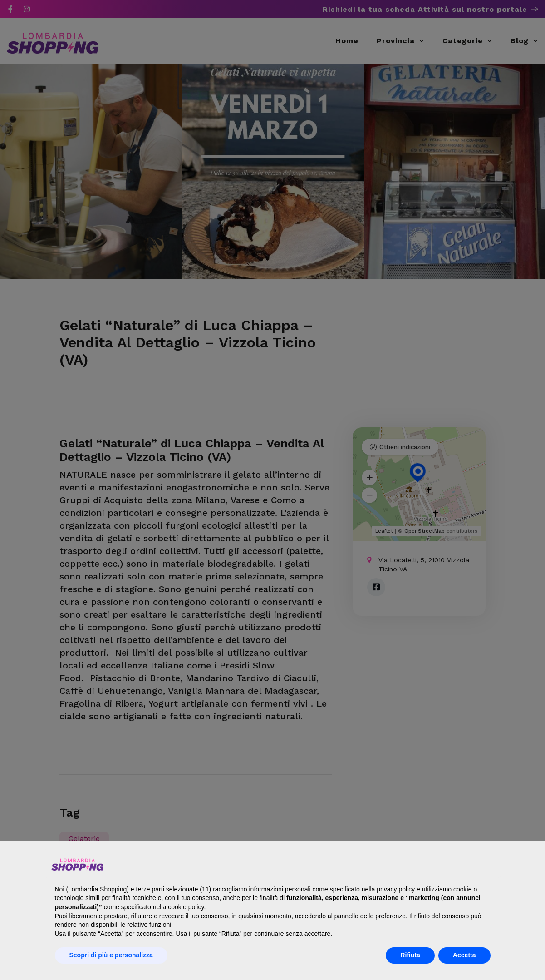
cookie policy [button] (186, 907)
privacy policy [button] (396, 889)
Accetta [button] (464, 955)
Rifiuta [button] (410, 955)
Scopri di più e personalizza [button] (111, 955)
